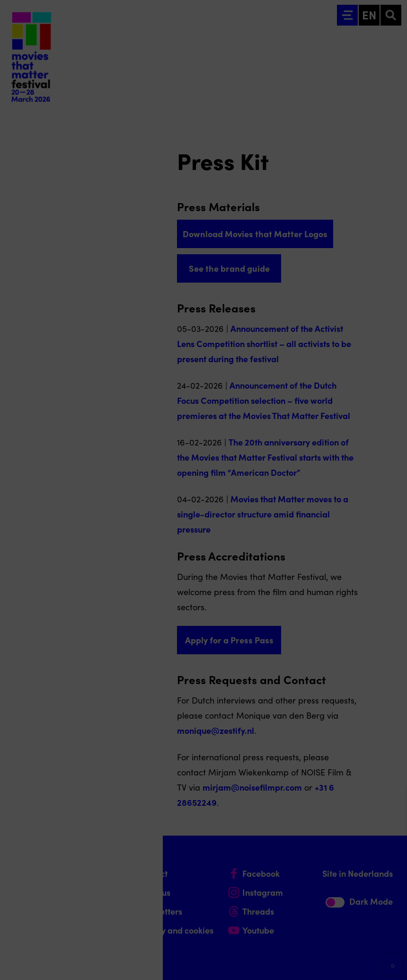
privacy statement (289, 840)
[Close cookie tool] (392, 803)
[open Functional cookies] (392, 872)
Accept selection (327, 962)
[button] (317, 871)
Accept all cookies (327, 935)
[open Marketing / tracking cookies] (392, 900)
